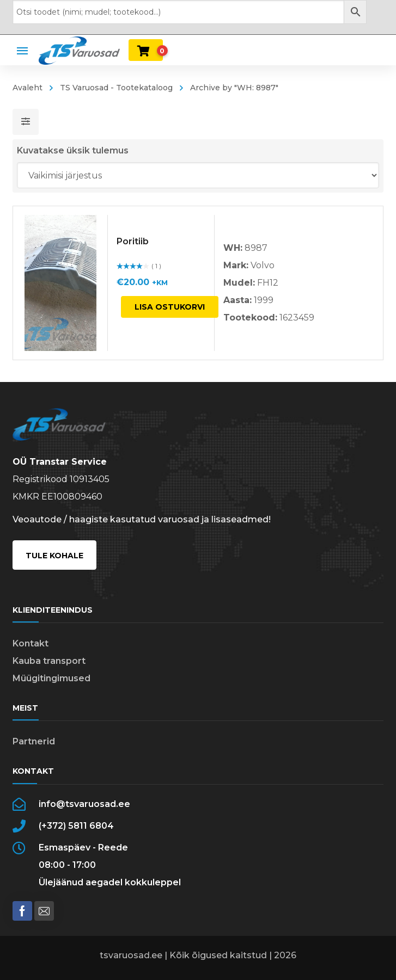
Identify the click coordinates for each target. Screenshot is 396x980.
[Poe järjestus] (198, 175)
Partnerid (34, 741)
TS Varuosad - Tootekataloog (116, 88)
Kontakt (31, 643)
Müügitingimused (51, 678)
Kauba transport (49, 661)
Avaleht (28, 88)
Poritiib (133, 241)
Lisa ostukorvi (170, 307)
